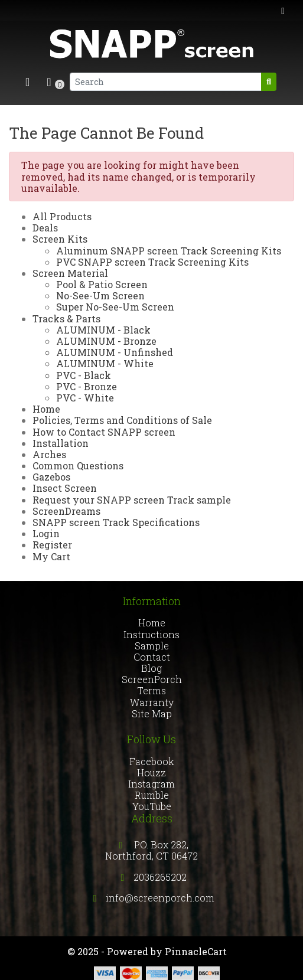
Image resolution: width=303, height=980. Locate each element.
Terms (151, 690)
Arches (49, 454)
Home (46, 409)
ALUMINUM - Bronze (106, 341)
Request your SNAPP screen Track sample (132, 500)
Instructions (151, 634)
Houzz (151, 772)
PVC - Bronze (87, 386)
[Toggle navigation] (27, 82)
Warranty (152, 702)
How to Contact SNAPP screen (104, 432)
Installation (61, 443)
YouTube (152, 806)
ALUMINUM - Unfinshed (115, 352)
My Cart (51, 556)
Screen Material (70, 273)
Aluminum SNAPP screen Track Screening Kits (169, 251)
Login (46, 533)
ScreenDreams (66, 511)
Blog (151, 668)
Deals (45, 228)
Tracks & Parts (66, 318)
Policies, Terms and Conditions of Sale (122, 420)
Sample (152, 646)
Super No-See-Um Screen (115, 307)
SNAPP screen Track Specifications (116, 522)
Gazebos (51, 477)
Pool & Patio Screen (102, 284)
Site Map (152, 713)
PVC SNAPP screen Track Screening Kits (152, 262)
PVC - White (85, 398)
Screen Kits (60, 239)
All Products (62, 216)
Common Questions (78, 465)
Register (52, 545)
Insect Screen (65, 488)
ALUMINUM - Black (103, 330)
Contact (152, 657)
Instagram (151, 784)
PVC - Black (84, 375)
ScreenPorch (152, 679)
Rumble (152, 795)
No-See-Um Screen (100, 295)
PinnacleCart (196, 951)
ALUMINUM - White (105, 363)
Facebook (152, 761)
